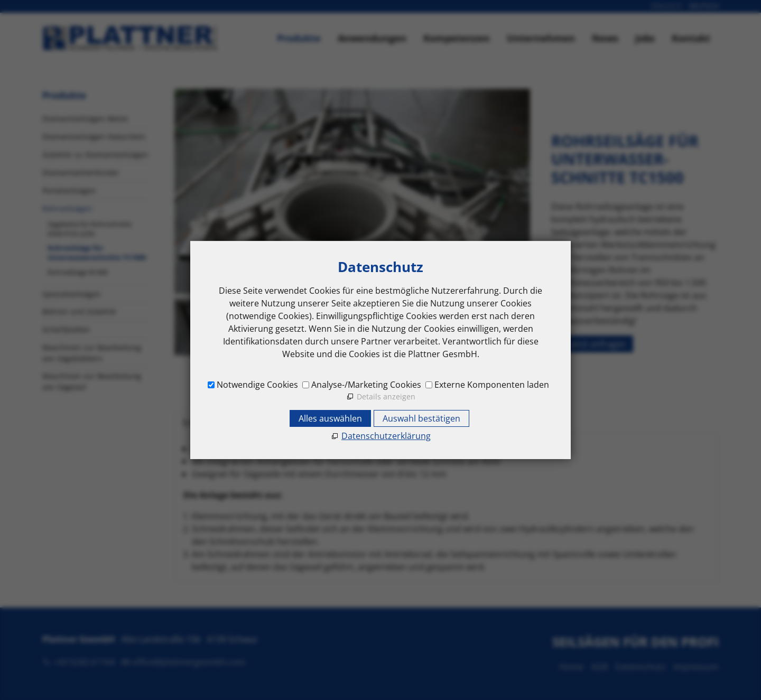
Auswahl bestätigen (421, 418)
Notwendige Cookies (257, 385)
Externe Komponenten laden (492, 385)
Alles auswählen (330, 418)
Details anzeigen (386, 396)
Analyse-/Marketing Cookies (366, 385)
